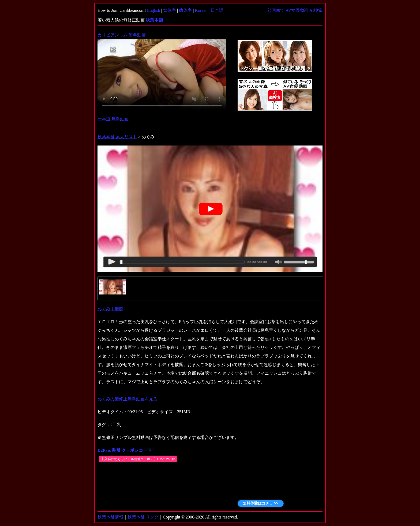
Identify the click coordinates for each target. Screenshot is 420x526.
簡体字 (185, 10)
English (154, 10)
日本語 (217, 10)
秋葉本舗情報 (110, 517)
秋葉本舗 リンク (143, 517)
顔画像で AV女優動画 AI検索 (295, 10)
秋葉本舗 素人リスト (117, 137)
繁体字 (170, 10)
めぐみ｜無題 (110, 309)
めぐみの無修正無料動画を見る (127, 399)
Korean (201, 10)
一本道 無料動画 (113, 119)
